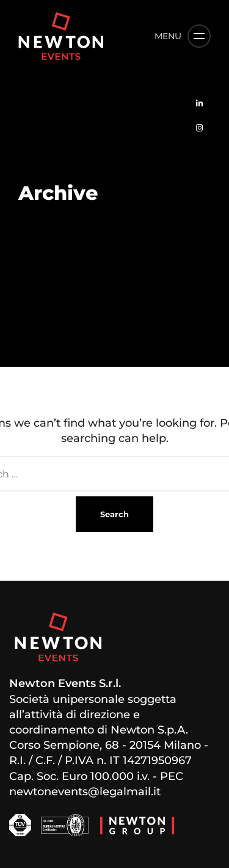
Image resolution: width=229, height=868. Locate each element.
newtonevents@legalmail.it (85, 792)
